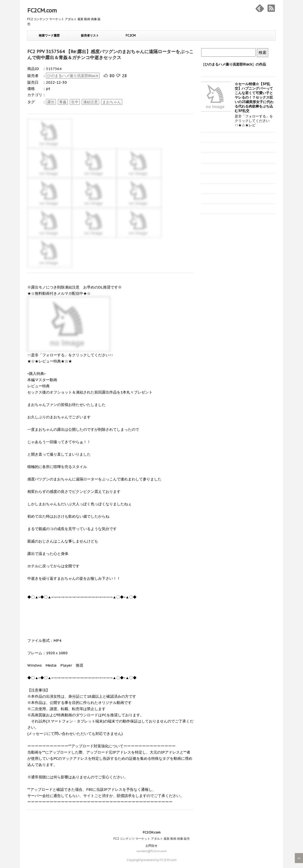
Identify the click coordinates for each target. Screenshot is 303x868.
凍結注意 (90, 102)
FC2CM (131, 35)
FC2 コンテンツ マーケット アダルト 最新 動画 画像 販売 (152, 839)
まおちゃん (112, 102)
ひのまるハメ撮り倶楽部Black (73, 76)
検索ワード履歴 (49, 35)
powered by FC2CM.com (159, 860)
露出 (51, 102)
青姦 (63, 102)
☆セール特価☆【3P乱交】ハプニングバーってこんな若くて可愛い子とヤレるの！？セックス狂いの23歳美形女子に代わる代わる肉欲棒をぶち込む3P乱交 (254, 97)
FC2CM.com (42, 10)
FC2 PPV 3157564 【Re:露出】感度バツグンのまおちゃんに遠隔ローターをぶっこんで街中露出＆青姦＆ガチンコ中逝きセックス (110, 54)
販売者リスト (90, 35)
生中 (75, 102)
